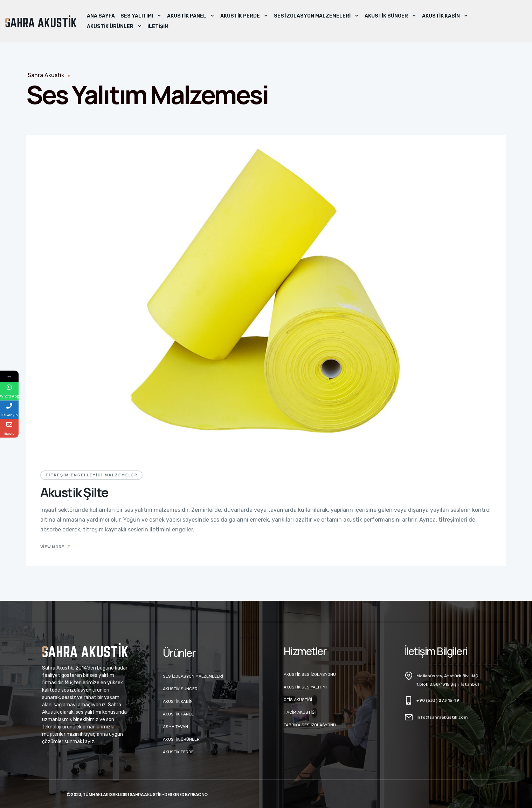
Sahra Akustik (46, 75)
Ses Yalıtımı (141, 16)
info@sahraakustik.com (442, 717)
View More (56, 547)
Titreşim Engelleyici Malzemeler (91, 475)
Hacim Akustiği (300, 712)
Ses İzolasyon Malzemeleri (316, 16)
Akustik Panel (191, 16)
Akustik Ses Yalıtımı (305, 687)
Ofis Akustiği (298, 700)
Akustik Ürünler (114, 27)
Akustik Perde (244, 16)
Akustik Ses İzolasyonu (310, 674)
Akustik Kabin (445, 16)
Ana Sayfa (101, 16)
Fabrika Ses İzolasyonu (310, 725)
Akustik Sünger (391, 16)
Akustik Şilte (74, 492)
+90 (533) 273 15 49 (438, 700)
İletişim (158, 26)
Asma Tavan (175, 727)
